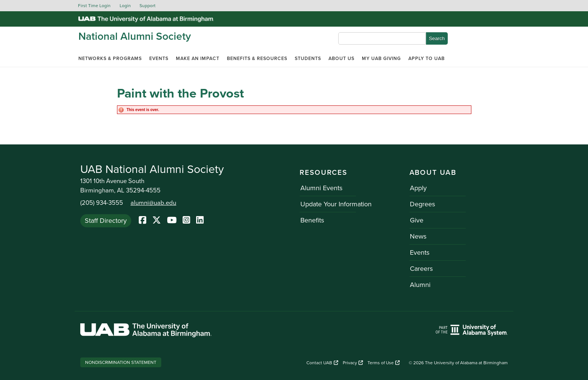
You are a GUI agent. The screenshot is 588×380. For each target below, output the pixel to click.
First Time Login (94, 6)
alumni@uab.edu (153, 203)
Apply (418, 188)
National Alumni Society (135, 36)
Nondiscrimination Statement (121, 362)
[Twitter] (157, 221)
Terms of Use (384, 363)
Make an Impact (198, 59)
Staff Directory (106, 220)
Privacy (353, 363)
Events (159, 59)
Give (416, 220)
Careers (421, 269)
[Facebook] (142, 221)
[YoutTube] (172, 221)
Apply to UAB (427, 59)
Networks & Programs (110, 59)
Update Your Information (335, 204)
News (418, 236)
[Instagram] (186, 221)
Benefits (311, 220)
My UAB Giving (381, 59)
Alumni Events (321, 188)
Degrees (422, 204)
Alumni (420, 285)
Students (308, 59)
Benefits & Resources (257, 59)
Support (148, 6)
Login (125, 6)
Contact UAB (322, 363)
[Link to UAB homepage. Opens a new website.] (146, 331)
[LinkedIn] (200, 221)
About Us (341, 59)
